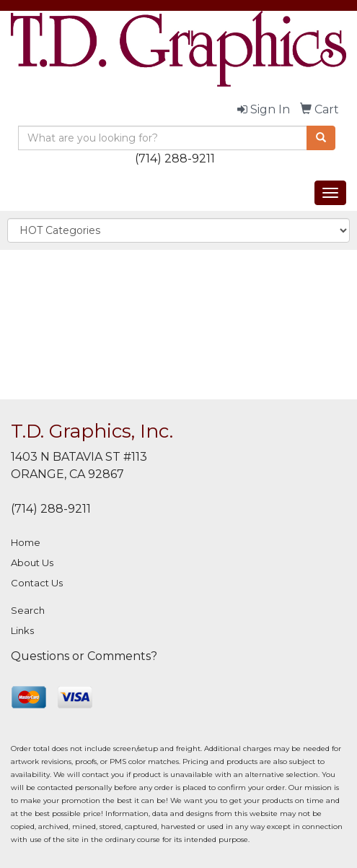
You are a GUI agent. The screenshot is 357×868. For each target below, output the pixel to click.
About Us (32, 563)
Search (28, 610)
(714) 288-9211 (175, 159)
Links (22, 630)
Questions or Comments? (84, 656)
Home (26, 542)
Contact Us (37, 583)
